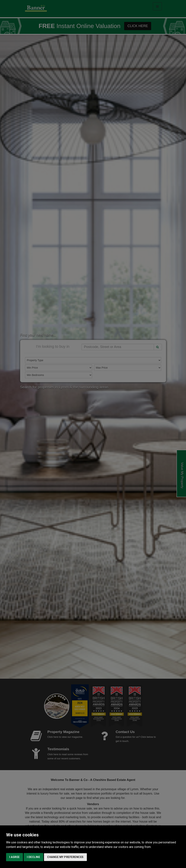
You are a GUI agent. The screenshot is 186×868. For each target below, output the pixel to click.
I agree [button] (15, 857)
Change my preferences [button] (65, 857)
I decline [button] (34, 857)
